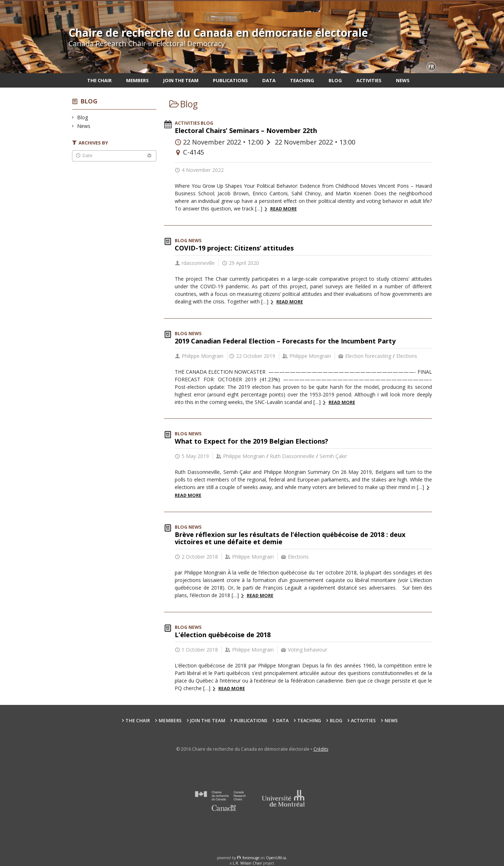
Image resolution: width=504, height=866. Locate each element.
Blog (335, 80)
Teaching (302, 80)
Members (137, 80)
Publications (230, 80)
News (403, 80)
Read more (284, 209)
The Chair (99, 80)
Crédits (321, 749)
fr (431, 66)
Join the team (181, 80)
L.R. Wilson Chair (247, 863)
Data (269, 80)
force (251, 858)
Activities (369, 80)
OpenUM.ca (276, 858)
